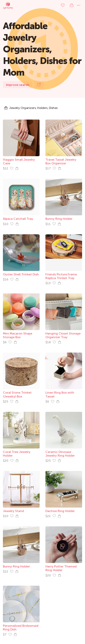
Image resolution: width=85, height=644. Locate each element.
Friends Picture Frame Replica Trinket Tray (61, 276)
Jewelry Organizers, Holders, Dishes (31, 108)
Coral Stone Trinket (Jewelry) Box (17, 394)
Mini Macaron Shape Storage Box (18, 335)
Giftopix (8, 5)
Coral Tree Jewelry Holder (17, 454)
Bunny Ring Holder (59, 219)
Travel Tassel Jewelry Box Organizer (61, 161)
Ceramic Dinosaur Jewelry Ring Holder (60, 454)
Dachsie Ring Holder (60, 511)
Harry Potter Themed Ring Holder (61, 568)
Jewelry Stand (13, 511)
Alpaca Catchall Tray (18, 219)
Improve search (18, 85)
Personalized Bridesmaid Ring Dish (21, 628)
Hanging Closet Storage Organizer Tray (63, 335)
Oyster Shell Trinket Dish (21, 274)
